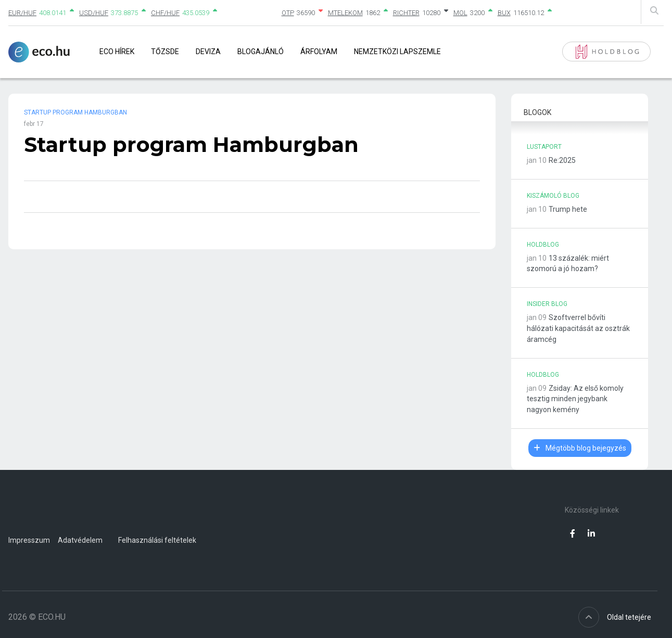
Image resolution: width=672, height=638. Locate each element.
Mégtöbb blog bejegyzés (580, 448)
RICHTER (406, 13)
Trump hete (568, 209)
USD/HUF (94, 13)
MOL (460, 13)
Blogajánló (261, 52)
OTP (288, 13)
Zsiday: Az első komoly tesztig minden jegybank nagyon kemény (575, 399)
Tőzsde (165, 52)
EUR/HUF (22, 13)
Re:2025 (562, 160)
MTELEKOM (345, 13)
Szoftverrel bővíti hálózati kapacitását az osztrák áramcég (578, 328)
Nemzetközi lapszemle (397, 52)
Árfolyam (319, 52)
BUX (504, 13)
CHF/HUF (165, 13)
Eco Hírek (117, 52)
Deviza (208, 52)
